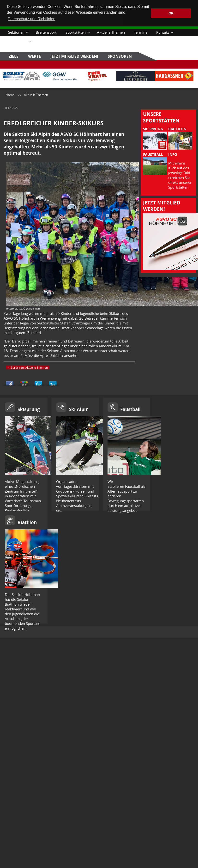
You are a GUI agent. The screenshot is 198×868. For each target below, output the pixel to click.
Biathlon (27, 522)
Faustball (130, 409)
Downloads (18, 41)
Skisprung (29, 409)
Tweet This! (38, 382)
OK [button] (171, 13)
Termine (141, 32)
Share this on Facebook (10, 382)
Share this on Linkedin (53, 382)
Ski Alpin (79, 409)
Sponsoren (120, 56)
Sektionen (16, 32)
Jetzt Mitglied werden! (74, 56)
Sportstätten (76, 32)
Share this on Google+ (24, 382)
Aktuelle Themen (111, 32)
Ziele (14, 56)
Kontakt (163, 32)
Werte (34, 56)
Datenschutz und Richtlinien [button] (31, 19)
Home (10, 95)
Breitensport (46, 32)
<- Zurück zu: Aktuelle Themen (28, 367)
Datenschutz (48, 41)
